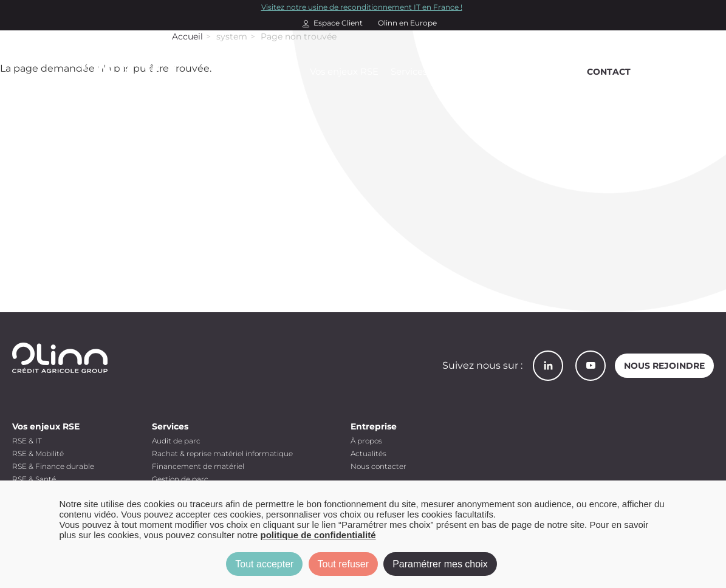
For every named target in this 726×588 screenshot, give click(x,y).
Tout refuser (343, 564)
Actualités (368, 453)
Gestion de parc (180, 479)
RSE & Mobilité (38, 453)
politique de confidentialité (318, 535)
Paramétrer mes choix (440, 564)
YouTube (591, 366)
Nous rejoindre (664, 366)
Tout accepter (264, 564)
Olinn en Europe (407, 23)
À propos (366, 441)
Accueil (187, 36)
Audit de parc (176, 441)
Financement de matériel (198, 466)
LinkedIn (548, 366)
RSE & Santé (34, 479)
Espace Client (338, 23)
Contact (609, 72)
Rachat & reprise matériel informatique (222, 453)
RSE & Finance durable (53, 466)
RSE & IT (27, 441)
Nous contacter (378, 466)
